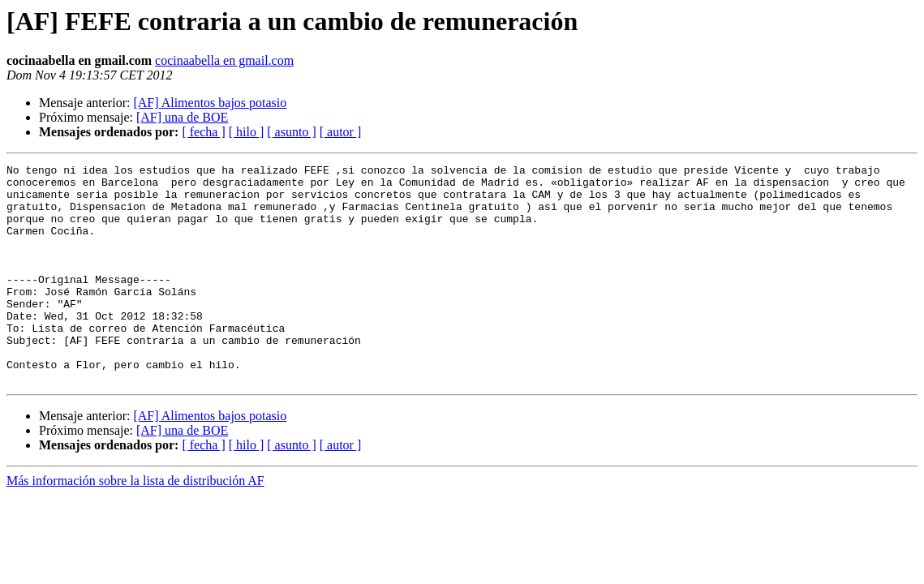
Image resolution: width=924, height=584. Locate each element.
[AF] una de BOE (182, 117)
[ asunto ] (291, 132)
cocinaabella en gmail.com (224, 60)
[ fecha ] (203, 132)
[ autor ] (341, 132)
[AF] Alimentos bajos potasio (210, 103)
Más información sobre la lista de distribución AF (135, 524)
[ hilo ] (247, 132)
